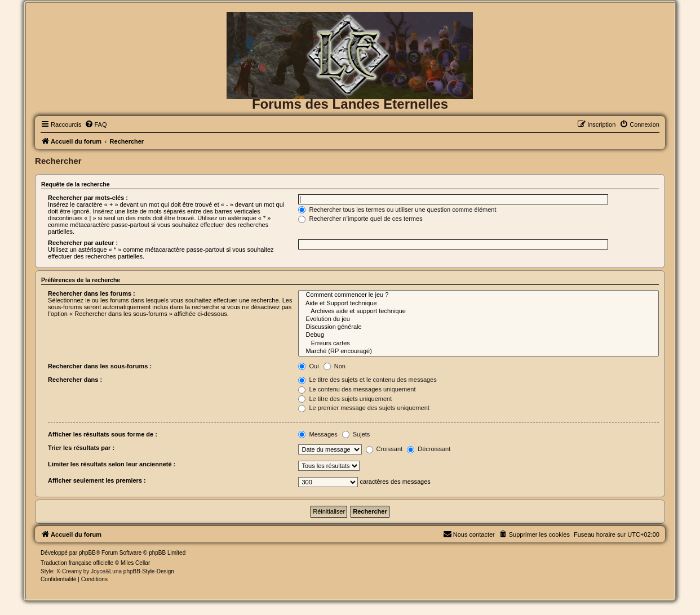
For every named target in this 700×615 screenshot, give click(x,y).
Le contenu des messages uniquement (357, 389)
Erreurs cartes (478, 344)
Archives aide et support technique (478, 311)
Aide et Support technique (478, 304)
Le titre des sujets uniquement (345, 399)
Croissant (384, 449)
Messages (318, 434)
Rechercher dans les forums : (92, 293)
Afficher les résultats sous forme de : (103, 434)
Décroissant (429, 449)
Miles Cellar (135, 563)
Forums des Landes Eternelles (350, 104)
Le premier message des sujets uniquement (364, 408)
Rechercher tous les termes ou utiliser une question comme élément (397, 210)
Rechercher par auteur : (83, 243)
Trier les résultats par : (81, 448)
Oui (308, 366)
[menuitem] (96, 124)
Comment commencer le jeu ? (478, 295)
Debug (478, 335)
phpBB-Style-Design (149, 571)
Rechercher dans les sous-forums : (100, 366)
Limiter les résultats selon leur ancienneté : (112, 464)
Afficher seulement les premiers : (97, 480)
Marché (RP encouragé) (478, 351)
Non (335, 366)
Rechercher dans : (75, 380)
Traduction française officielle (77, 563)
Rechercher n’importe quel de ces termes (360, 219)
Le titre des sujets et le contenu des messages (367, 380)
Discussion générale (478, 327)
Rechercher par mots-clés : (88, 198)
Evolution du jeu (478, 319)
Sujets (356, 434)
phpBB (87, 553)
